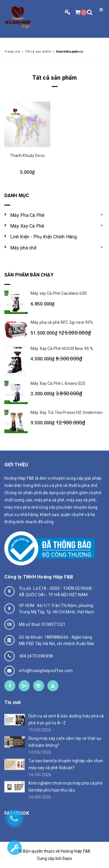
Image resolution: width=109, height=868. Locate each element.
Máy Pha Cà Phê (27, 215)
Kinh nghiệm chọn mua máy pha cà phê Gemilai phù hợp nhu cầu (66, 787)
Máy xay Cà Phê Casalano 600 (59, 293)
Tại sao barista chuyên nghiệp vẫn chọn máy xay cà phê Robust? (66, 764)
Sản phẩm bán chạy (29, 275)
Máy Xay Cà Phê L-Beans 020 (58, 383)
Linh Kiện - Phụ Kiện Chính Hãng (43, 237)
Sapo (67, 858)
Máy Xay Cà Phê (27, 226)
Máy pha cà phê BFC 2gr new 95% (62, 322)
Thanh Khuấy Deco (27, 156)
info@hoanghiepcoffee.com (46, 671)
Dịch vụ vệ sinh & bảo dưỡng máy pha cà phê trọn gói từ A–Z (66, 719)
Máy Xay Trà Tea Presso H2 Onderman (67, 412)
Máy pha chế (23, 248)
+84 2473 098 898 (36, 656)
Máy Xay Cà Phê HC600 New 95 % (62, 349)
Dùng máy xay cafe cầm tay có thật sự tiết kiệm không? (65, 742)
